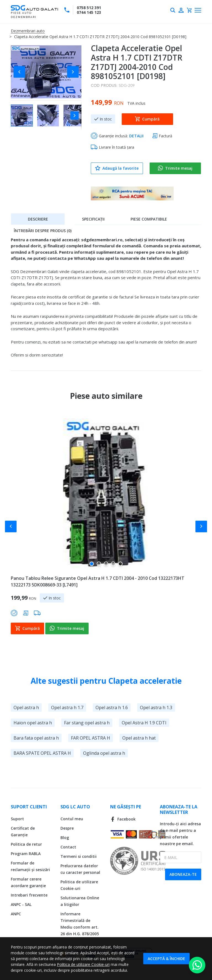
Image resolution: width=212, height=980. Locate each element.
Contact (68, 847)
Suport (17, 819)
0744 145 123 (89, 12)
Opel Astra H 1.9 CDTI (144, 723)
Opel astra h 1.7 (67, 708)
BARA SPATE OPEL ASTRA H (42, 753)
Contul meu (72, 819)
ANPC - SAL (21, 904)
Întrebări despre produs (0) (43, 231)
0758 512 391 (89, 8)
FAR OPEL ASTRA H (91, 738)
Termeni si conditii (79, 856)
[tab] (38, 219)
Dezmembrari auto (28, 31)
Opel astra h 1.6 (112, 708)
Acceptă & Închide (166, 959)
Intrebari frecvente (29, 895)
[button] (22, 72)
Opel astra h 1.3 (156, 708)
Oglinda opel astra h (104, 753)
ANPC (16, 914)
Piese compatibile (149, 219)
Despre (67, 828)
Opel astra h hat (139, 738)
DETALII (136, 136)
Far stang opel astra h (87, 723)
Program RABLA (26, 854)
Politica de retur (26, 844)
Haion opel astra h (33, 723)
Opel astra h (26, 708)
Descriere (38, 219)
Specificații (93, 219)
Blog (65, 838)
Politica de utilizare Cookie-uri (83, 964)
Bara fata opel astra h (36, 738)
